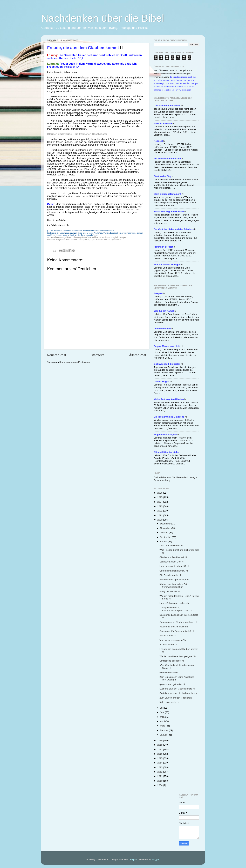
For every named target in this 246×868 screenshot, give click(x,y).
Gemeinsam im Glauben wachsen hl (178, 622)
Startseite (98, 355)
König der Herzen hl (170, 591)
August (164, 542)
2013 (160, 767)
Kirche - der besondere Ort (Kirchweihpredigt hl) (173, 586)
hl (168, 106)
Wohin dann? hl (168, 636)
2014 (160, 763)
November (166, 528)
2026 (160, 493)
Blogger (155, 859)
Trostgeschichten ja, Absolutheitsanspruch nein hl (176, 609)
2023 (160, 506)
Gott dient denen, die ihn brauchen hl (178, 693)
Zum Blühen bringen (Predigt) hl (176, 698)
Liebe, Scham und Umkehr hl (174, 603)
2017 (160, 749)
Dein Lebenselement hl (171, 546)
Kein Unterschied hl (170, 702)
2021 (160, 515)
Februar (164, 730)
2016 (160, 754)
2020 (160, 520)
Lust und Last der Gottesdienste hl (177, 689)
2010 (160, 781)
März (163, 726)
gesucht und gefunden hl (172, 684)
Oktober (165, 533)
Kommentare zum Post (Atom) (75, 362)
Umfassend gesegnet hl (172, 661)
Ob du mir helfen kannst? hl (174, 571)
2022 (160, 511)
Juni (163, 712)
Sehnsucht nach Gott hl (172, 562)
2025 (160, 497)
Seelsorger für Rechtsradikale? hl (177, 631)
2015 (160, 758)
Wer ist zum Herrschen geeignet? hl (178, 656)
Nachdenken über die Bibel (103, 18)
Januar (164, 735)
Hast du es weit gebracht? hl (174, 566)
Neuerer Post (56, 355)
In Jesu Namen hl (169, 645)
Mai (162, 717)
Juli (162, 708)
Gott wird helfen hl (169, 673)
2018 (160, 745)
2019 (160, 740)
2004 (160, 785)
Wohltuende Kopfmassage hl (174, 580)
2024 (160, 502)
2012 (160, 772)
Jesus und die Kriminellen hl (174, 627)
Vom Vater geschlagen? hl (173, 640)
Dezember (166, 524)
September (166, 537)
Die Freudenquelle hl (170, 575)
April (163, 721)
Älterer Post (138, 355)
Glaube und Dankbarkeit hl (173, 557)
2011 (160, 776)
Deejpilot (133, 859)
